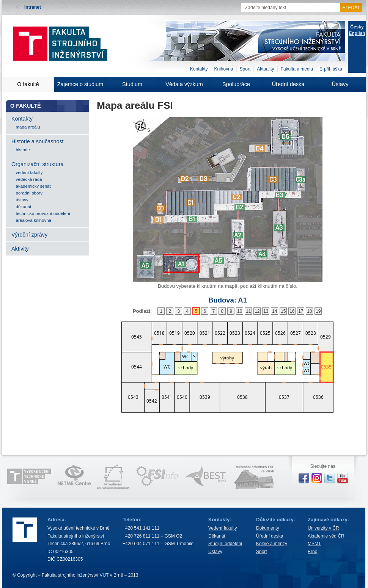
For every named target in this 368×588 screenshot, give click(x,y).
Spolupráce (236, 84)
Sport (245, 69)
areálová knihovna (34, 220)
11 (248, 311)
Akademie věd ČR (326, 536)
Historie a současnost (38, 141)
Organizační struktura (38, 164)
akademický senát (33, 186)
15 (283, 311)
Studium (132, 84)
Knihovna (223, 69)
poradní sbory (29, 193)
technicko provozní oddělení (43, 213)
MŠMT (314, 544)
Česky (357, 27)
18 (309, 311)
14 (274, 311)
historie (23, 150)
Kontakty (199, 69)
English (357, 33)
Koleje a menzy (272, 544)
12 (257, 311)
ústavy (22, 200)
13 (266, 311)
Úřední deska (288, 84)
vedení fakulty (29, 172)
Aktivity (20, 249)
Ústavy (340, 84)
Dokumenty (268, 528)
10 (240, 311)
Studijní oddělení (225, 544)
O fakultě (28, 84)
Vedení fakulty (223, 528)
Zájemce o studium (80, 84)
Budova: (228, 300)
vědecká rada (29, 179)
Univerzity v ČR (323, 528)
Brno (312, 552)
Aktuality (265, 69)
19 (318, 311)
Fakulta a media (297, 69)
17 (301, 311)
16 (292, 311)
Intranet (33, 7)
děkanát (24, 207)
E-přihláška (331, 69)
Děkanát (217, 536)
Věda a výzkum (184, 84)
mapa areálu (28, 127)
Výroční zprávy (29, 235)
